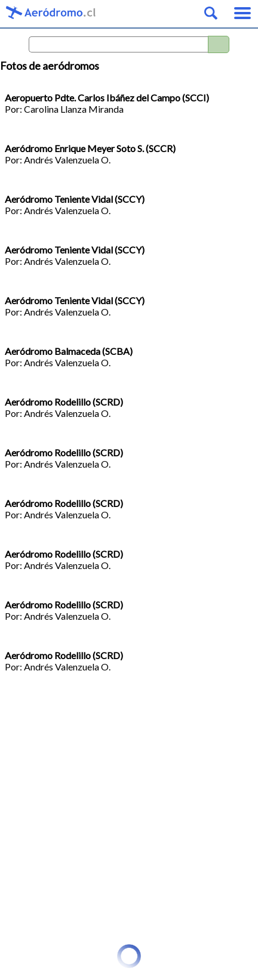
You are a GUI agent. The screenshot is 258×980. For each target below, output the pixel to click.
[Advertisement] (129, 815)
